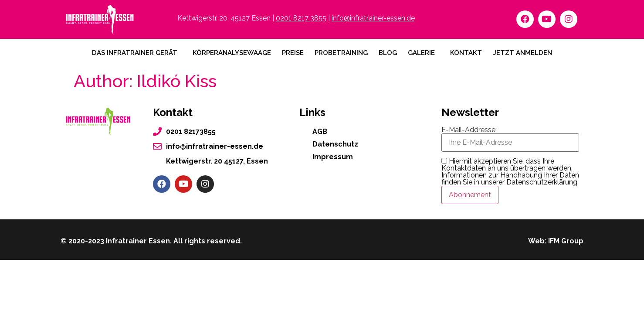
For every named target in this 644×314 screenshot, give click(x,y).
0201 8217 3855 (301, 18)
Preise (293, 53)
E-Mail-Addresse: (510, 139)
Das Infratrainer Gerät (135, 53)
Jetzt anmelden (522, 53)
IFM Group (566, 241)
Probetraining (341, 53)
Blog (388, 53)
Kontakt (466, 53)
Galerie (421, 53)
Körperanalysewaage (232, 53)
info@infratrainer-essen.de (373, 18)
